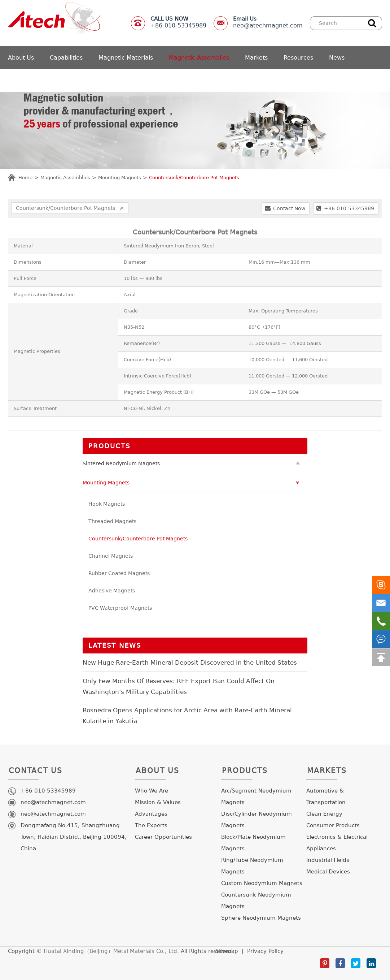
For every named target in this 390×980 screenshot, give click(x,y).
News (337, 58)
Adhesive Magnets (112, 591)
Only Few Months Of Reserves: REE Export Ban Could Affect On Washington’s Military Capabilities (179, 686)
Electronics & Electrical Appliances (337, 843)
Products (109, 446)
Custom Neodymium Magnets (262, 883)
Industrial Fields (328, 860)
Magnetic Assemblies (199, 58)
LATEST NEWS (115, 645)
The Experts (151, 825)
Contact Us (35, 773)
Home (25, 178)
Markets (256, 58)
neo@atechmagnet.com (268, 22)
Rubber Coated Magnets (119, 573)
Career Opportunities (163, 837)
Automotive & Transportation (326, 796)
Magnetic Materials (126, 58)
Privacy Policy (265, 951)
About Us (21, 58)
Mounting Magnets (120, 178)
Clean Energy (324, 814)
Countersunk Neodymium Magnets (256, 901)
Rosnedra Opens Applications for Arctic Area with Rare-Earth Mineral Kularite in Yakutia (187, 716)
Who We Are (152, 791)
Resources (298, 58)
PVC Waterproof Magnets (120, 608)
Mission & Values (158, 802)
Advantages (151, 814)
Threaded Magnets (112, 521)
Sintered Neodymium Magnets (193, 463)
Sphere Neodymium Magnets (261, 918)
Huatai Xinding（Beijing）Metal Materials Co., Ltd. (111, 951)
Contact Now (285, 208)
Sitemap (227, 951)
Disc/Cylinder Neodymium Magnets (257, 820)
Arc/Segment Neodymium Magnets (256, 796)
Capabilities (66, 58)
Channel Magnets (111, 556)
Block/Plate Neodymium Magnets (253, 843)
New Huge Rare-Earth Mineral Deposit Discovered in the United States (190, 662)
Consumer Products (333, 825)
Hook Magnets (107, 504)
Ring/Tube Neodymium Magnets (252, 866)
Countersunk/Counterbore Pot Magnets (194, 178)
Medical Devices (328, 872)
